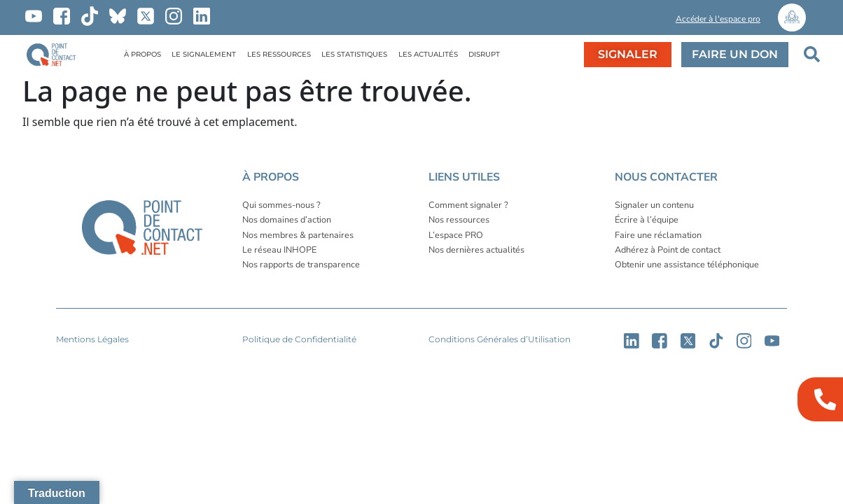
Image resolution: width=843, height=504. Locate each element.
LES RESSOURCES (279, 54)
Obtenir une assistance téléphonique (687, 264)
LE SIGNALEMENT (204, 54)
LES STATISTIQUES (354, 54)
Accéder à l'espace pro (718, 19)
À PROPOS (142, 54)
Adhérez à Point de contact (668, 250)
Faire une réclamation (658, 235)
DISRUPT (484, 54)
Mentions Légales (92, 339)
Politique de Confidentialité (299, 339)
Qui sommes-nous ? (281, 205)
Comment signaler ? (468, 205)
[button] (625, 22)
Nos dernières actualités (476, 250)
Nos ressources (459, 219)
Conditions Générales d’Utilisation (500, 339)
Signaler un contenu (654, 205)
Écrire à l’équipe (647, 219)
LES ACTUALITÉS (428, 54)
